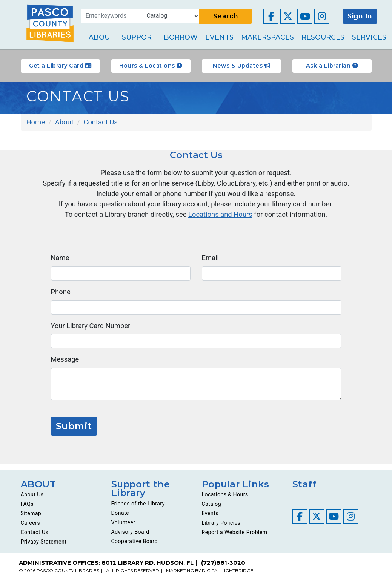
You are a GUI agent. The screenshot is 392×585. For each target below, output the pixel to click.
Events (219, 37)
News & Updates (241, 66)
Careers (31, 527)
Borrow (181, 37)
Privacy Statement (44, 546)
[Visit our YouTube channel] (305, 16)
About (101, 37)
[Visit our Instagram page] (322, 16)
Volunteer (123, 527)
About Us (32, 499)
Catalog (212, 508)
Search (226, 16)
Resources (323, 37)
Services (369, 37)
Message (65, 363)
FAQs (27, 508)
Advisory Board (130, 536)
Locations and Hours (221, 217)
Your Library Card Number (92, 329)
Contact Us (35, 537)
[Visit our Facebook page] (271, 16)
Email (211, 261)
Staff (304, 488)
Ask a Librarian (332, 66)
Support (139, 37)
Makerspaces (267, 37)
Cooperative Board (135, 546)
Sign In (360, 16)
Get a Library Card (60, 66)
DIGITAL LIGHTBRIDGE (228, 575)
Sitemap (31, 518)
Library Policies (221, 527)
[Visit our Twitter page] (288, 16)
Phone (61, 295)
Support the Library (141, 493)
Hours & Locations (151, 66)
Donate (120, 517)
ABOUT (38, 488)
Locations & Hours (225, 499)
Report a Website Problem (235, 537)
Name (61, 261)
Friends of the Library (138, 508)
